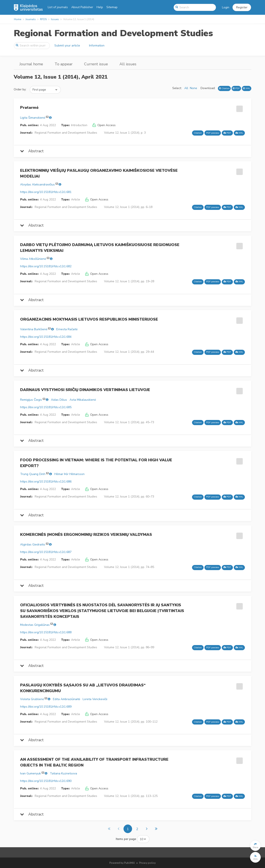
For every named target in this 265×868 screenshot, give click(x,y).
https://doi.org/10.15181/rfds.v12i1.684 (46, 337)
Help (100, 7)
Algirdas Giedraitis (33, 545)
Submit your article (67, 46)
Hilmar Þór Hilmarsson (69, 474)
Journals (31, 19)
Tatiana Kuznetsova (63, 773)
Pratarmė (29, 108)
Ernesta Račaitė (67, 329)
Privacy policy (147, 863)
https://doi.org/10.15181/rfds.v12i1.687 (46, 552)
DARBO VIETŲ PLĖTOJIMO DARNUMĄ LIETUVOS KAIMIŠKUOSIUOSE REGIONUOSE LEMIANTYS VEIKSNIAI (100, 248)
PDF (236, 88)
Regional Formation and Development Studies (113, 33)
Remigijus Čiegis (31, 400)
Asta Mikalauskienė (83, 400)
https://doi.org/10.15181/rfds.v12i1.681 (46, 192)
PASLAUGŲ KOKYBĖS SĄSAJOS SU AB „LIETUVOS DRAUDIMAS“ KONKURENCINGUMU (83, 688)
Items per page (126, 839)
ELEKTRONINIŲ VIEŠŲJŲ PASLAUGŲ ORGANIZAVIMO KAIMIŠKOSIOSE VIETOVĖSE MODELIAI (99, 173)
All (186, 88)
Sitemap (112, 7)
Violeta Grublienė (32, 699)
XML (247, 88)
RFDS (43, 19)
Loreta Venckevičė (95, 699)
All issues (128, 64)
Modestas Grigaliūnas (35, 625)
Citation (224, 88)
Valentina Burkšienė (34, 329)
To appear (64, 64)
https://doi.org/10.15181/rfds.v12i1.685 (46, 407)
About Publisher (82, 7)
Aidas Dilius (59, 400)
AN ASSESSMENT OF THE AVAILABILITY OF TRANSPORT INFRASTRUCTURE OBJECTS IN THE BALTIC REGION (94, 762)
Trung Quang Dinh (33, 474)
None (194, 88)
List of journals (58, 7)
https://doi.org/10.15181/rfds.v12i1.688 (46, 632)
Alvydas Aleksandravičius (37, 185)
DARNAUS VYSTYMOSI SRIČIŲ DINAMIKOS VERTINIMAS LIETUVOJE (85, 390)
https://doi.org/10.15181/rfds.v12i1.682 (46, 266)
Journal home (31, 64)
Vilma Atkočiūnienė (33, 259)
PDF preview (213, 133)
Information (97, 46)
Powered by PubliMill (122, 863)
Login (226, 7)
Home (18, 19)
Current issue (96, 64)
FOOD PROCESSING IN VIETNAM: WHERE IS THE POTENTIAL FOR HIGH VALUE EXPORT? (96, 463)
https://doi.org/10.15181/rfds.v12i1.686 (46, 482)
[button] (242, 7)
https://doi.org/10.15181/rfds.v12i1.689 (46, 707)
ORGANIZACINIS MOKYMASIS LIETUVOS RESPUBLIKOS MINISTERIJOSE (89, 319)
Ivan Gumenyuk (31, 773)
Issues (55, 19)
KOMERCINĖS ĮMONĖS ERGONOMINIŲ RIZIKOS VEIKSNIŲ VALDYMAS (86, 535)
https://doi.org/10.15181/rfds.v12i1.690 (46, 781)
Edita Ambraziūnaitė (66, 699)
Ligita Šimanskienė (33, 118)
